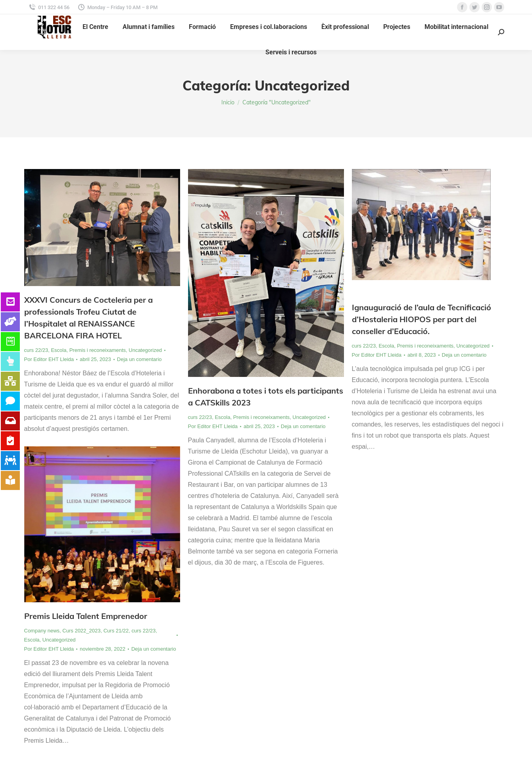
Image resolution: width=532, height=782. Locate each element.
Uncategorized (145, 350)
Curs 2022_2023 (81, 631)
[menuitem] (95, 27)
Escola (59, 350)
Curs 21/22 (116, 631)
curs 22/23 (36, 350)
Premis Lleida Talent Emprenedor (86, 616)
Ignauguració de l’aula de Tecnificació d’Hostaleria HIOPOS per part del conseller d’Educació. (422, 319)
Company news (42, 631)
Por (49, 359)
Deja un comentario (139, 359)
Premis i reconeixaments (98, 350)
